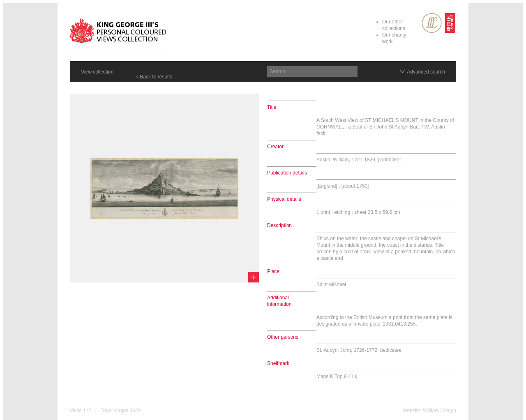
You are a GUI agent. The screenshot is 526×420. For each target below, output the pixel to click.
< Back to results (154, 77)
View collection (97, 72)
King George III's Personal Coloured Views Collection (118, 32)
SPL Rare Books (432, 23)
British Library (450, 23)
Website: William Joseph (430, 411)
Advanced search (426, 72)
